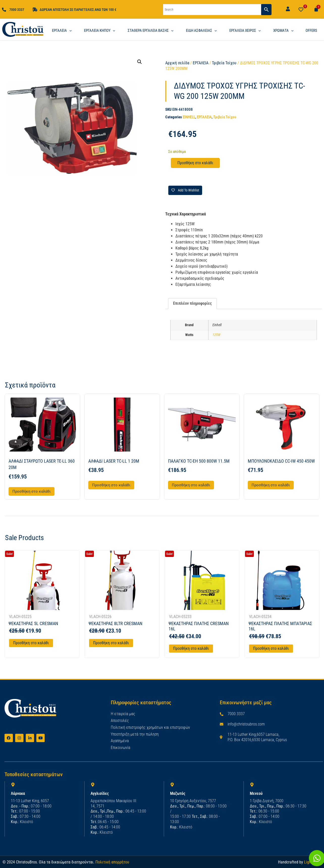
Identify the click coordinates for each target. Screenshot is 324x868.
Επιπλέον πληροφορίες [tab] (192, 303)
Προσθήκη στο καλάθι (195, 163)
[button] (140, 62)
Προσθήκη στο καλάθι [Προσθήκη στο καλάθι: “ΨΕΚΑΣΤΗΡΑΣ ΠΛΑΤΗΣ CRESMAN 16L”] (191, 648)
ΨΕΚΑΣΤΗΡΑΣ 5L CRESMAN (33, 623)
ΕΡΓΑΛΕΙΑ (201, 63)
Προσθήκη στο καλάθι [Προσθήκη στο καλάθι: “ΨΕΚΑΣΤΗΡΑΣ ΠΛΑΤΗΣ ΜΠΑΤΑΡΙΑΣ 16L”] (271, 648)
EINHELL (189, 117)
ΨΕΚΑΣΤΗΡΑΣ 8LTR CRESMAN (115, 623)
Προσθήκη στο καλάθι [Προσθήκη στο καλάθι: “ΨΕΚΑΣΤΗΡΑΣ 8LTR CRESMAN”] (111, 643)
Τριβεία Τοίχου (224, 63)
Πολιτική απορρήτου (112, 862)
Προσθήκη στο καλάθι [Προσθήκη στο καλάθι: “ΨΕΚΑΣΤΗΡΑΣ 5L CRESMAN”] (31, 643)
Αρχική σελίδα (177, 63)
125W (216, 335)
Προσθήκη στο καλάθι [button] (32, 491)
